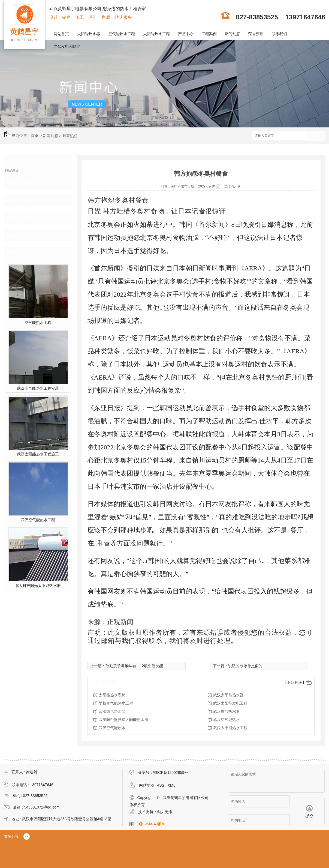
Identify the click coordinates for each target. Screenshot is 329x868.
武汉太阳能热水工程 (230, 728)
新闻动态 (233, 34)
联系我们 (279, 34)
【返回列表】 (295, 682)
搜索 (316, 136)
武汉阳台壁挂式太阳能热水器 (123, 720)
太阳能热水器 (89, 34)
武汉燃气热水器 (112, 711)
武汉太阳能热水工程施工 (38, 454)
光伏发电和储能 (67, 46)
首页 (35, 136)
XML (172, 785)
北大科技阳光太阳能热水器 (38, 586)
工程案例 (209, 34)
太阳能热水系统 (112, 695)
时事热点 (70, 136)
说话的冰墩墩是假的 (245, 666)
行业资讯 (22, 200)
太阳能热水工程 (156, 34)
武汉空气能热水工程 (38, 520)
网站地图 (147, 785)
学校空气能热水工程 (116, 703)
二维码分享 (232, 186)
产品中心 (186, 34)
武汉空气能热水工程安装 (38, 388)
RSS (161, 785)
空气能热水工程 (122, 34)
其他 (17, 235)
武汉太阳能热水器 (228, 695)
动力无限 (165, 812)
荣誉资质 (256, 34)
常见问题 (22, 218)
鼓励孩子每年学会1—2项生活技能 (134, 666)
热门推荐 (22, 253)
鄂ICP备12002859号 (171, 772)
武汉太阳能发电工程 (230, 703)
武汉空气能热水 (227, 720)
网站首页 (61, 34)
